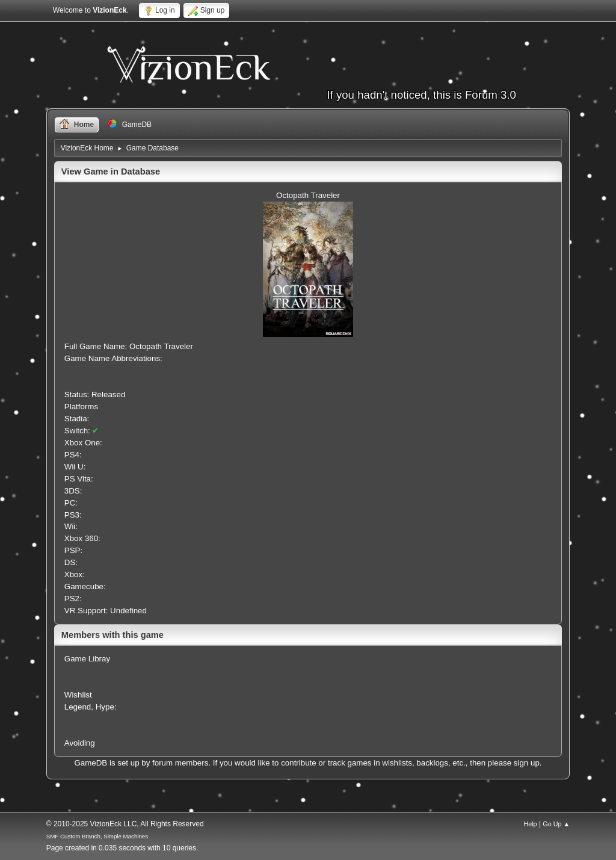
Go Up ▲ (556, 824)
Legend (78, 707)
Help (530, 824)
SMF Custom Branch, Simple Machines (97, 836)
